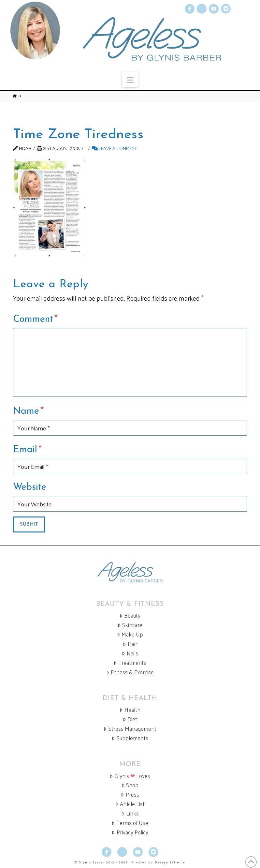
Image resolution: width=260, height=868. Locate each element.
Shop (130, 785)
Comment (35, 318)
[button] (130, 80)
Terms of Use (130, 823)
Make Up (130, 634)
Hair (130, 644)
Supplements (130, 738)
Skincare (130, 625)
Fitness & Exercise (130, 672)
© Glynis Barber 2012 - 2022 (101, 862)
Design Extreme (170, 862)
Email (27, 449)
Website (30, 487)
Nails (130, 653)
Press (130, 794)
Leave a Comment (114, 148)
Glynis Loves (130, 776)
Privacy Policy (130, 832)
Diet (130, 719)
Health (130, 710)
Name (28, 410)
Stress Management (130, 729)
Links (130, 813)
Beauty (130, 615)
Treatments (130, 663)
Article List (130, 804)
